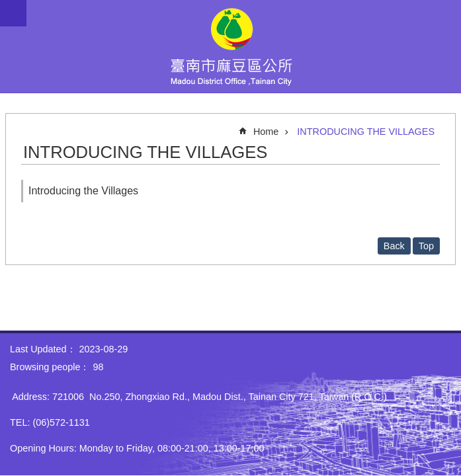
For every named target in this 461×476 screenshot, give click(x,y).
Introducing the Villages (83, 191)
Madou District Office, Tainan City (230, 46)
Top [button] (426, 246)
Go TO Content (7, 7)
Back (394, 246)
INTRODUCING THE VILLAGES (366, 132)
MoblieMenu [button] (13, 13)
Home (266, 132)
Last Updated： (43, 349)
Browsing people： (50, 367)
